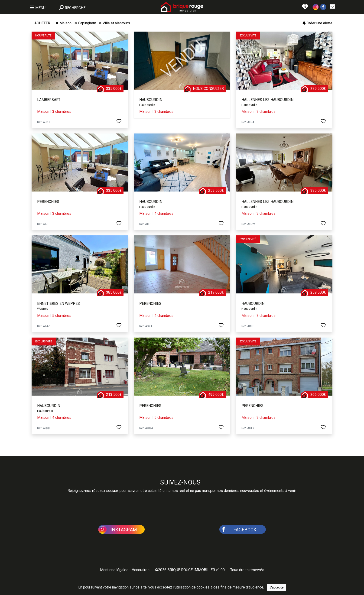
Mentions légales (114, 570)
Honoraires (141, 570)
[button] (316, 7)
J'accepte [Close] (276, 587)
